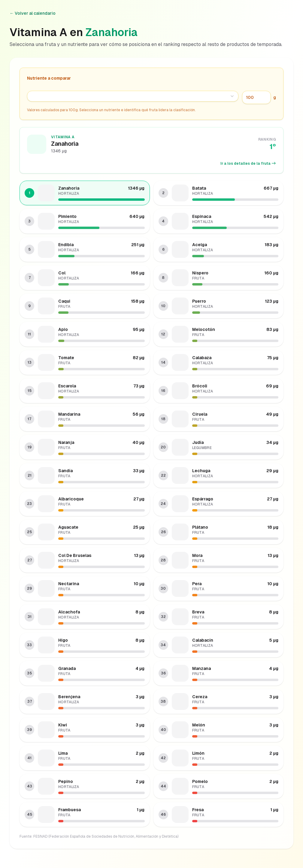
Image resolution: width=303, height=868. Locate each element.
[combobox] (133, 96)
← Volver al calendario (33, 13)
